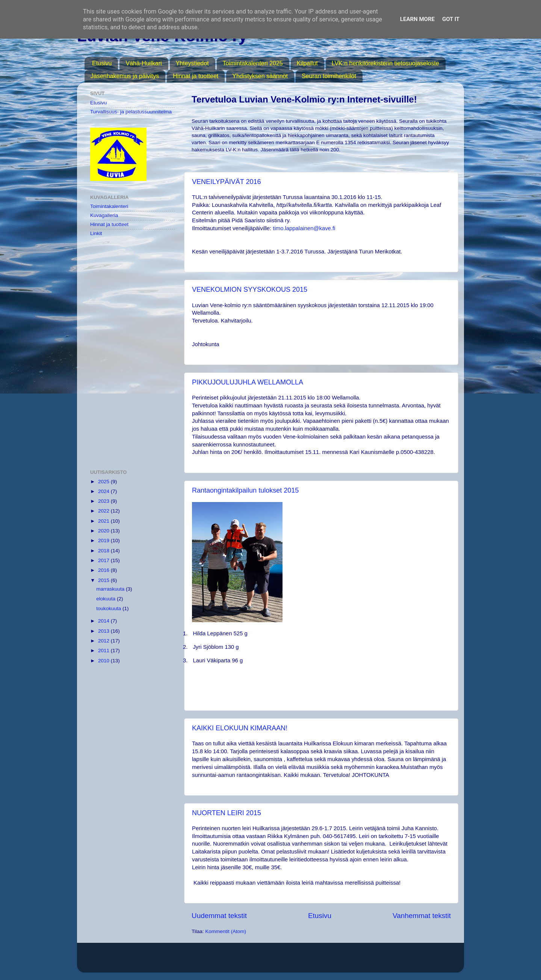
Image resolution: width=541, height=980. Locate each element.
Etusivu (102, 63)
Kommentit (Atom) (226, 931)
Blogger (355, 961)
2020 (104, 531)
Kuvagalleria (104, 215)
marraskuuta (111, 589)
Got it (451, 19)
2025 (104, 482)
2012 (104, 641)
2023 (104, 501)
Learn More (417, 19)
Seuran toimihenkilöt (329, 76)
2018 (104, 551)
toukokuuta (109, 608)
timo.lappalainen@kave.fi (304, 228)
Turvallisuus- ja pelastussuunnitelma (131, 112)
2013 (104, 631)
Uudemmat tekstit (219, 916)
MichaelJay (295, 961)
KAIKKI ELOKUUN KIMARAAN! (240, 728)
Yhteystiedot (192, 63)
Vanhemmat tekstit (422, 916)
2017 (104, 560)
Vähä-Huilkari (144, 63)
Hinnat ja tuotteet (196, 76)
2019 (104, 541)
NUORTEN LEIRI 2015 (227, 813)
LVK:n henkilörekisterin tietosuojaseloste (385, 63)
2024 (104, 491)
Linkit (96, 233)
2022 (104, 511)
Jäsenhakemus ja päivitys (125, 76)
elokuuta (107, 599)
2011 (104, 651)
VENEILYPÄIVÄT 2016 (226, 182)
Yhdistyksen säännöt (260, 76)
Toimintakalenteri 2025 (253, 63)
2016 (104, 570)
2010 (104, 661)
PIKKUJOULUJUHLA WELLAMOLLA (248, 382)
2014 (104, 621)
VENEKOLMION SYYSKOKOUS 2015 (250, 289)
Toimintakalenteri (109, 206)
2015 (104, 580)
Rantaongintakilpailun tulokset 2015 (245, 490)
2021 (104, 521)
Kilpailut (307, 63)
